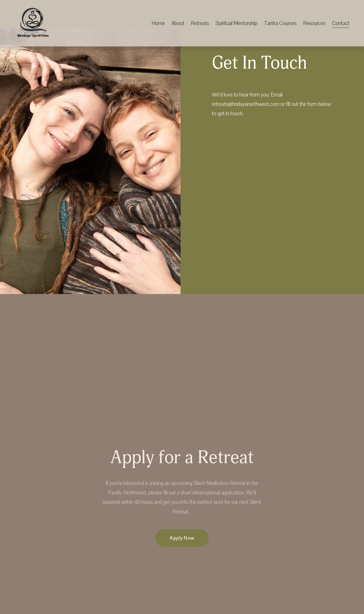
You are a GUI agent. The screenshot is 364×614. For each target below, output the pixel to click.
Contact (341, 23)
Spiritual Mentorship (236, 23)
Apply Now (182, 538)
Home (158, 23)
